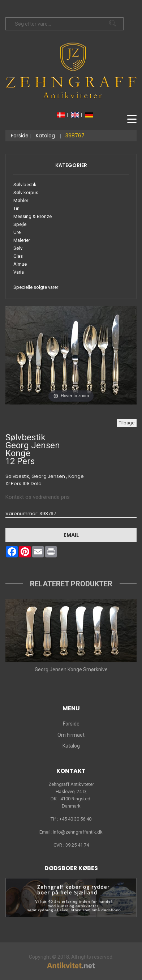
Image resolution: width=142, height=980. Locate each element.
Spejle (20, 224)
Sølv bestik (25, 185)
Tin (16, 208)
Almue (20, 264)
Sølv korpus (26, 192)
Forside (20, 136)
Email (71, 535)
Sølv (18, 248)
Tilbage (127, 423)
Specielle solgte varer (36, 287)
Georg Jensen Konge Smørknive (71, 669)
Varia (19, 272)
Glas (18, 256)
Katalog (45, 136)
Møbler (21, 200)
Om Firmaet (71, 735)
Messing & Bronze (33, 216)
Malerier (22, 240)
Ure (17, 232)
